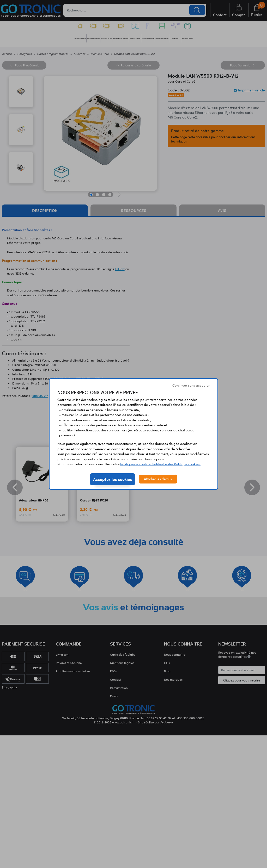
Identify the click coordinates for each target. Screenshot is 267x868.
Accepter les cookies (113, 479)
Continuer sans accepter (191, 385)
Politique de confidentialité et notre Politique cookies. (160, 464)
